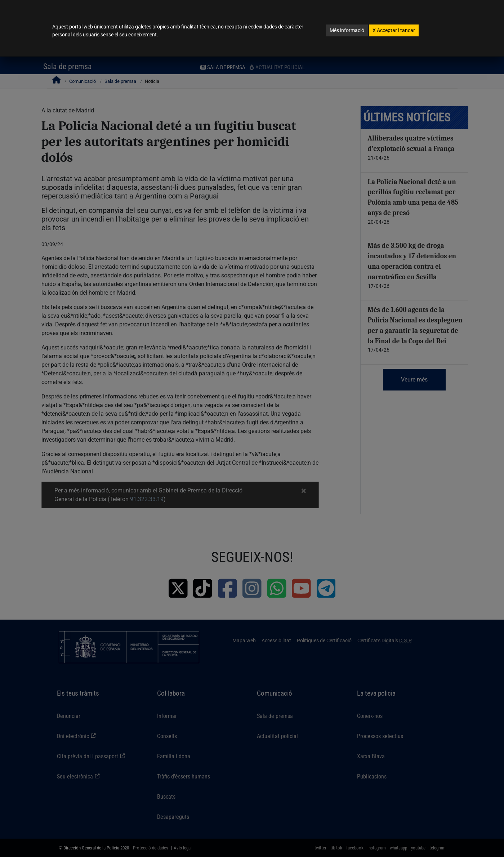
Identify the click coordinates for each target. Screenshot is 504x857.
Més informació (347, 30)
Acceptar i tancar (394, 30)
